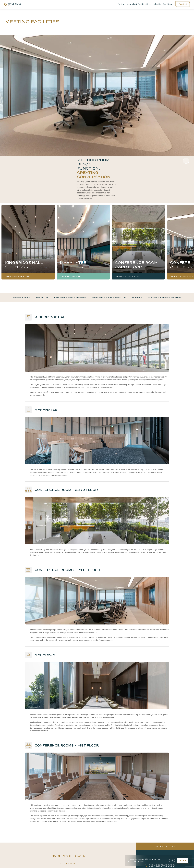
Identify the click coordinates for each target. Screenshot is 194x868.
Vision (122, 4)
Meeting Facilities (163, 4)
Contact (183, 4)
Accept (183, 861)
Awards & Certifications (139, 4)
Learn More (141, 862)
